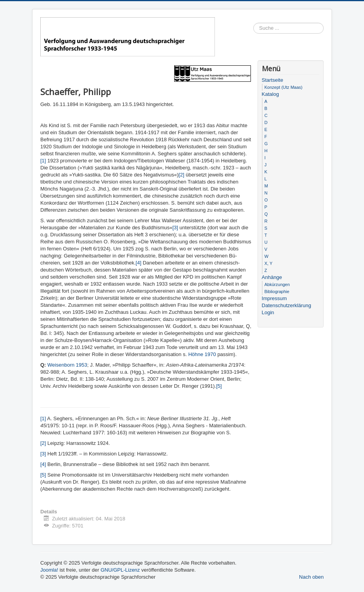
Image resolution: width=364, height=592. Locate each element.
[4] (139, 263)
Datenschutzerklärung (287, 305)
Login (268, 312)
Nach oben (311, 577)
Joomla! (49, 570)
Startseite (273, 80)
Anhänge (272, 277)
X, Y (269, 263)
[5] (219, 386)
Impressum (274, 298)
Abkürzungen (277, 284)
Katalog (270, 94)
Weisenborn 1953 (67, 365)
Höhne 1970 (202, 354)
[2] (181, 175)
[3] (175, 228)
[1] (43, 161)
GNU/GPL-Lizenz (120, 570)
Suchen (324, 28)
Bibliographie (277, 292)
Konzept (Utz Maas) (284, 87)
